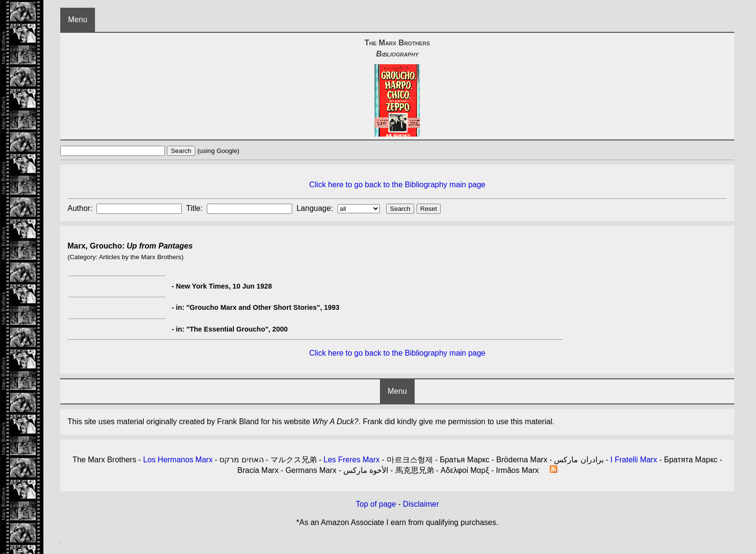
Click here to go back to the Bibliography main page (397, 185)
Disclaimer (421, 504)
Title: (196, 208)
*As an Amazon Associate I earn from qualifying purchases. (398, 522)
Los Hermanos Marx (178, 460)
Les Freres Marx (351, 460)
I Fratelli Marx (634, 460)
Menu (78, 20)
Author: (81, 208)
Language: (316, 208)
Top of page (376, 504)
